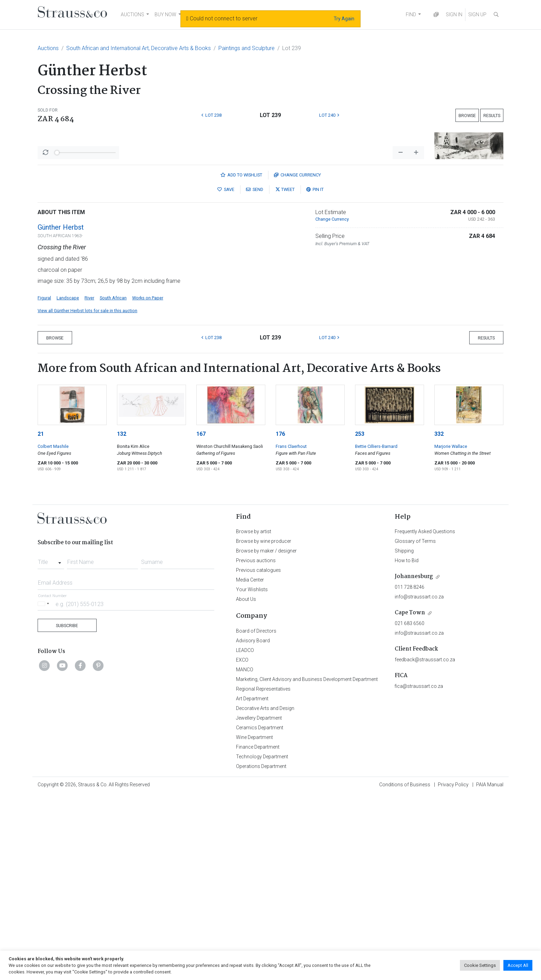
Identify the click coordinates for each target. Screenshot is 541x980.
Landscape (68, 483)
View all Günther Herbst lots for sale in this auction (87, 496)
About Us (246, 784)
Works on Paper (148, 483)
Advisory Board (253, 826)
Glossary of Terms (415, 726)
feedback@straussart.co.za (425, 845)
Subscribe (67, 811)
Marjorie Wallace (451, 631)
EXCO (242, 845)
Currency (297, 360)
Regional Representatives (263, 874)
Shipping (404, 736)
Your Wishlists (252, 775)
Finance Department (258, 932)
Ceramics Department (260, 913)
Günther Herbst (61, 412)
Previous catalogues (258, 755)
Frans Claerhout (291, 631)
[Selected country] (45, 789)
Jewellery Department (259, 903)
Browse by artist (254, 717)
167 (201, 619)
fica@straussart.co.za (419, 871)
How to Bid (407, 746)
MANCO (245, 855)
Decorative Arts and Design (265, 893)
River (89, 483)
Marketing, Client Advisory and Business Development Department (307, 864)
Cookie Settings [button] (480, 965)
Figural (44, 483)
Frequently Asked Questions (425, 717)
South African (113, 483)
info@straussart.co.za (419, 782)
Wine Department (254, 922)
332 (439, 619)
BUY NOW (165, 15)
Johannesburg (414, 762)
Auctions (48, 48)
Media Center (250, 765)
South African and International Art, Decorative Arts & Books (139, 48)
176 (280, 619)
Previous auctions (256, 746)
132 (122, 619)
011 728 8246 (410, 772)
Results (492, 116)
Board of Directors (256, 816)
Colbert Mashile (53, 631)
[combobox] (51, 745)
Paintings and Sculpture (247, 48)
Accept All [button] (518, 965)
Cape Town (410, 798)
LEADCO (245, 835)
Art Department (252, 884)
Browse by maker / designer (266, 736)
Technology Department (262, 942)
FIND (411, 15)
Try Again (344, 19)
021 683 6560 (410, 808)
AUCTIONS (132, 15)
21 (41, 619)
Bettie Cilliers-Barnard (376, 631)
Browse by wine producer (264, 726)
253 (360, 619)
